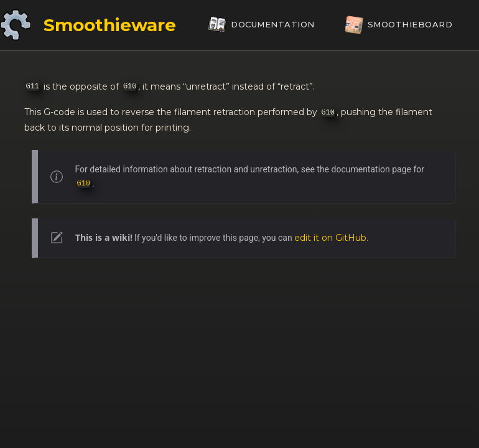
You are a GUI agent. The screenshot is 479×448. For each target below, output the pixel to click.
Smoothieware (110, 25)
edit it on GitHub (330, 238)
